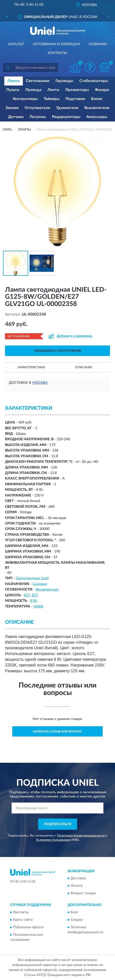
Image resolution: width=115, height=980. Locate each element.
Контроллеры (25, 99)
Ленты (53, 90)
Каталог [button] (16, 44)
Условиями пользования (53, 840)
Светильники (38, 81)
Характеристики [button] (31, 367)
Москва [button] (40, 383)
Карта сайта (23, 920)
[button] (90, 67)
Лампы (14, 81)
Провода (33, 90)
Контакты (57, 53)
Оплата (77, 886)
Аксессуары (97, 117)
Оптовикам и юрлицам (56, 44)
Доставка (78, 878)
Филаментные (47, 589)
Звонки (12, 108)
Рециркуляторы (66, 117)
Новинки (98, 44)
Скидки (77, 920)
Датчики (16, 117)
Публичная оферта (28, 927)
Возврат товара (83, 893)
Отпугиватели (37, 108)
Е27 (35, 595)
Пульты (13, 90)
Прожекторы (77, 90)
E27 (27, 595)
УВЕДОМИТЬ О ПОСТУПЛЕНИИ (58, 351)
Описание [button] (84, 367)
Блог (74, 912)
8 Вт (34, 601)
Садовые (40, 584)
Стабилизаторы (94, 81)
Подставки (75, 99)
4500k (38, 606)
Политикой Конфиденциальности (81, 835)
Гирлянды (64, 81)
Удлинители (67, 108)
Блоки (97, 99)
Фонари (102, 90)
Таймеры (52, 99)
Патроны (38, 117)
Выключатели (97, 108)
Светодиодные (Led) (32, 578)
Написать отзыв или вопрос (57, 731)
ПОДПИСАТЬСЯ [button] (58, 824)
